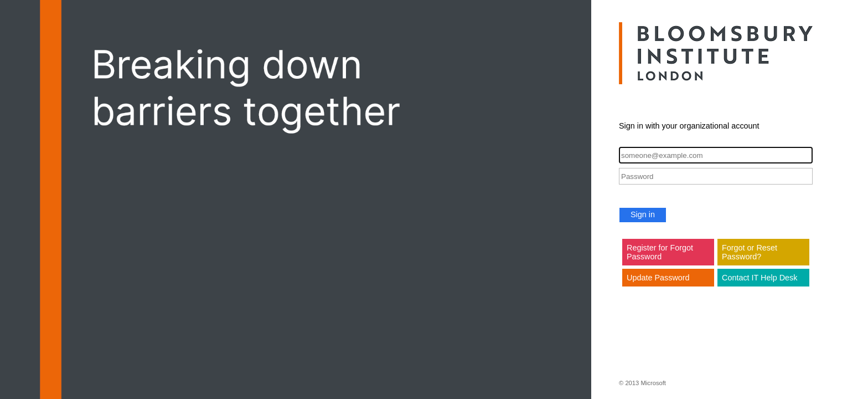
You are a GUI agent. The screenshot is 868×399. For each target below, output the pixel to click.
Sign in (643, 214)
